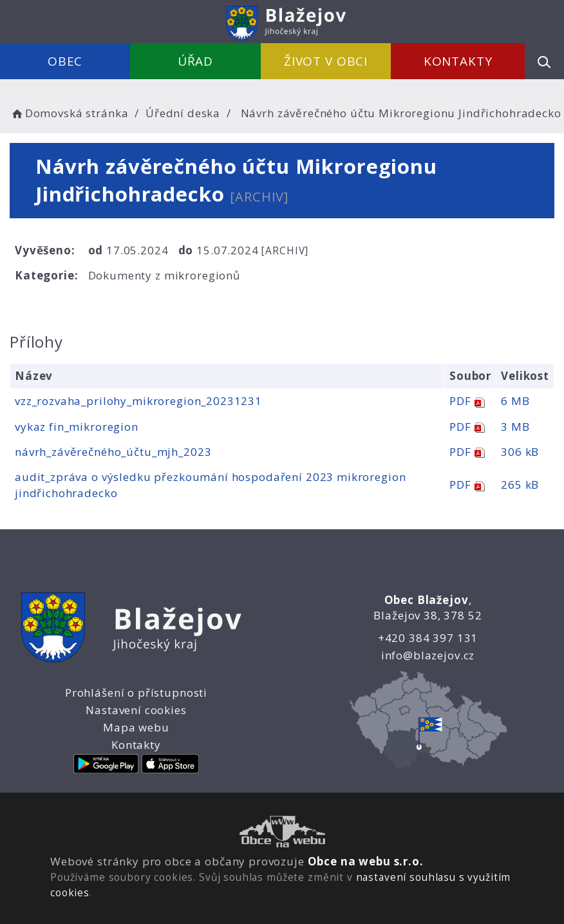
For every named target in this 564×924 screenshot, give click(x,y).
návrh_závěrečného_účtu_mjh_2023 (113, 452)
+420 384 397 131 (428, 638)
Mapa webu (136, 727)
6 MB (515, 401)
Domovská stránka (69, 113)
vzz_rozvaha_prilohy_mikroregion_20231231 (138, 401)
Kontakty (458, 61)
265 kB (520, 485)
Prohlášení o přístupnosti (136, 693)
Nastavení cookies (136, 710)
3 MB (515, 427)
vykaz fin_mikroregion (77, 427)
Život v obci (326, 61)
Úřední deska (183, 113)
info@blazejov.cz (428, 655)
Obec (65, 61)
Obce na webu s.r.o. (366, 861)
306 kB (520, 452)
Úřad (195, 61)
